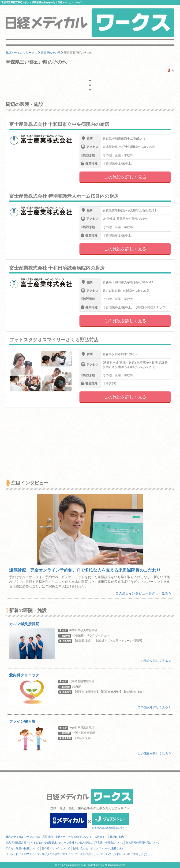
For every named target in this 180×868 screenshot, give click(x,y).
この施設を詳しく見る (125, 177)
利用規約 (48, 837)
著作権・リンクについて (56, 848)
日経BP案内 (117, 837)
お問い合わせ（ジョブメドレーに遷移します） (100, 848)
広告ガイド (101, 837)
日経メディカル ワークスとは (23, 837)
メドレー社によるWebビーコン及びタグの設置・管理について (42, 854)
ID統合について (114, 842)
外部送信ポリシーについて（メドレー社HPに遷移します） (114, 854)
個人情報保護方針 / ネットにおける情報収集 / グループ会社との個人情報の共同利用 (54, 842)
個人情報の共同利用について (143, 842)
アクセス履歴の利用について (22, 848)
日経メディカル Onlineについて (74, 837)
